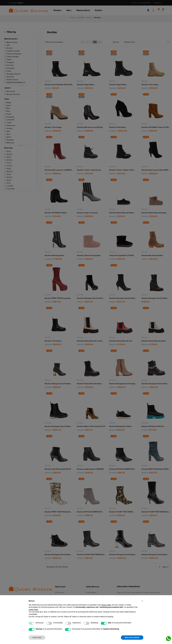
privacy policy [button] (106, 605)
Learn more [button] (37, 637)
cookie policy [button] (33, 610)
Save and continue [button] (132, 637)
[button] (142, 601)
